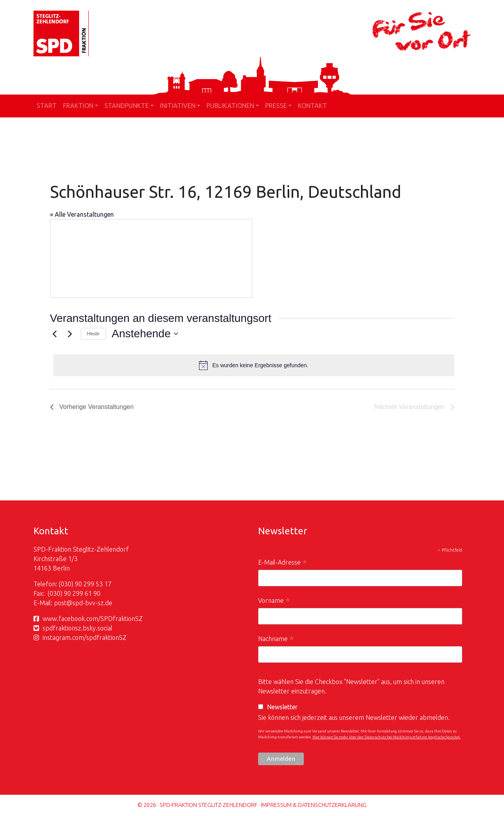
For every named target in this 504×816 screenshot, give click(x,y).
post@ (63, 603)
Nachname (276, 640)
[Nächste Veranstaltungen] (70, 334)
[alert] (254, 365)
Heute (93, 334)
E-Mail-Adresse (283, 563)
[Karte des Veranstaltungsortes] (151, 258)
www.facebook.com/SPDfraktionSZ (93, 619)
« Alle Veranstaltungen (82, 214)
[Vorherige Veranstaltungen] (55, 334)
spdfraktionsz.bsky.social (77, 628)
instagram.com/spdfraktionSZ (85, 638)
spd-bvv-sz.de (92, 603)
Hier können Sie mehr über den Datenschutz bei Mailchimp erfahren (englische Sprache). (387, 737)
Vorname (274, 601)
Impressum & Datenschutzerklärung (314, 805)
